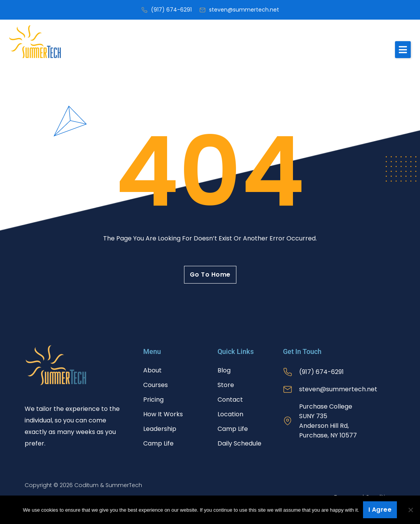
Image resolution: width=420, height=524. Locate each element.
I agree (380, 510)
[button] (403, 50)
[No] (410, 510)
